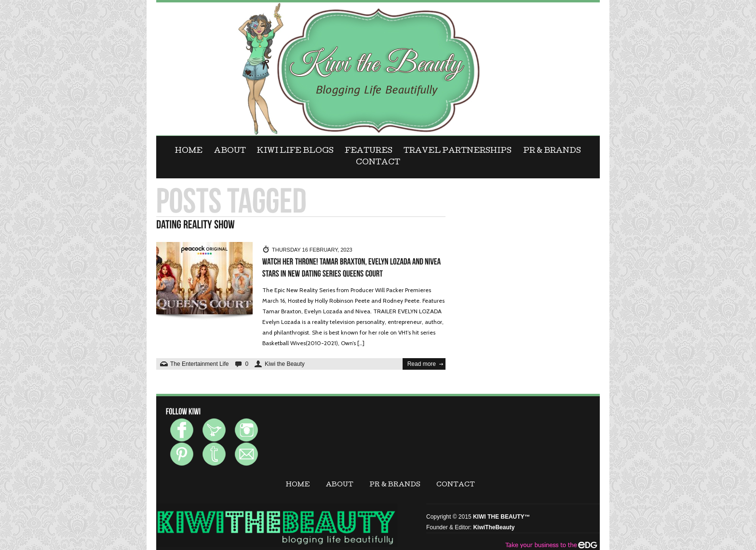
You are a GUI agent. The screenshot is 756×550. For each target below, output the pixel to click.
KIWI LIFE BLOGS (295, 151)
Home (189, 151)
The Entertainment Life (199, 364)
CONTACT (378, 163)
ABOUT (230, 151)
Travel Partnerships (458, 151)
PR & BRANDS (552, 151)
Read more (422, 364)
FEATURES (369, 151)
